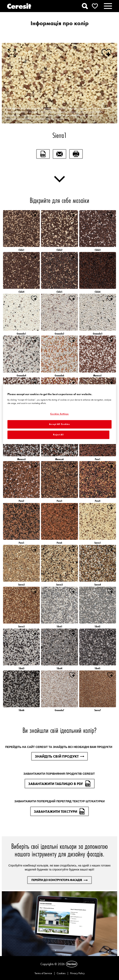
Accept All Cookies (59, 424)
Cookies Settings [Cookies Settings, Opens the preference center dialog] (59, 414)
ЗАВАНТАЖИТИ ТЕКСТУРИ (59, 811)
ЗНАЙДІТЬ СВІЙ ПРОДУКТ (59, 756)
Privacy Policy (77, 973)
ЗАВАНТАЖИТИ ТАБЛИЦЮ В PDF (60, 784)
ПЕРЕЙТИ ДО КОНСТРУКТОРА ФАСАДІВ (59, 880)
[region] (59, 414)
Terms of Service (43, 973)
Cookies (61, 973)
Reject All (58, 435)
